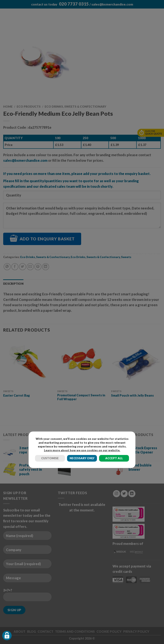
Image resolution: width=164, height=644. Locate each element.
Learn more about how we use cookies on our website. (82, 450)
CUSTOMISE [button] (50, 458)
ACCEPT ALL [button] (114, 458)
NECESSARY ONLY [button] (82, 458)
